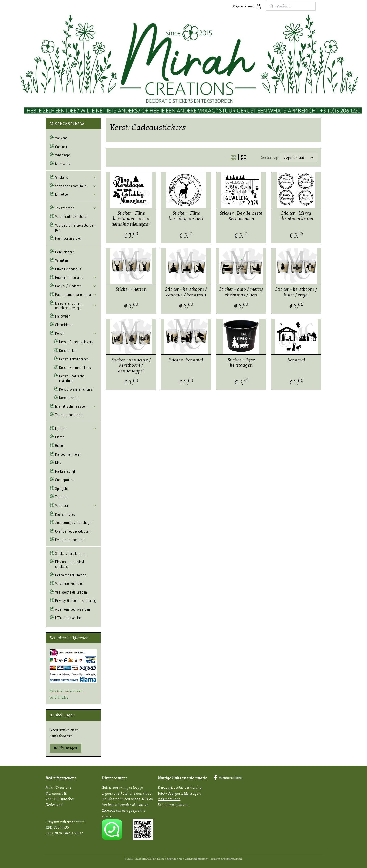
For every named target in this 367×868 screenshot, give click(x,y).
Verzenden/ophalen (69, 583)
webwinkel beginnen (197, 859)
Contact (61, 147)
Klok (58, 463)
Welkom (61, 138)
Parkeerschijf (65, 471)
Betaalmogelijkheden (71, 575)
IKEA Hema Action (68, 618)
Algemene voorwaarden (73, 609)
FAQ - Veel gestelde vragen (179, 793)
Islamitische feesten (76, 406)
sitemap (172, 859)
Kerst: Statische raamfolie (72, 378)
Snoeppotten (65, 480)
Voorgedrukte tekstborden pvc (75, 227)
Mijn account (247, 6)
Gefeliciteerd (65, 252)
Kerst (76, 333)
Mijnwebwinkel (233, 859)
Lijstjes (76, 429)
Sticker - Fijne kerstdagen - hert (186, 216)
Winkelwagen (65, 748)
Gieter (60, 446)
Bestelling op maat (173, 805)
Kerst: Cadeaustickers (76, 342)
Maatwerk (63, 164)
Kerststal (296, 360)
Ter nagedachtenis (69, 415)
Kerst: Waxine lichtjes (76, 389)
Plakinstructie (169, 799)
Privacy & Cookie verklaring (76, 601)
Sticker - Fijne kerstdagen (241, 363)
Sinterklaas (64, 325)
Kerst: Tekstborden (74, 359)
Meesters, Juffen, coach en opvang (76, 305)
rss (181, 859)
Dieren (60, 437)
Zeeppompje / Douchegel (74, 523)
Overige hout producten (73, 531)
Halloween (63, 316)
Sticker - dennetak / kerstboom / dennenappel (131, 365)
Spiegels (62, 488)
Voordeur (76, 505)
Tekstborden (76, 208)
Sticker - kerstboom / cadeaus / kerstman (186, 292)
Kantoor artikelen (68, 454)
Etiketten (76, 194)
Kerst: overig (69, 398)
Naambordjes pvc (68, 238)
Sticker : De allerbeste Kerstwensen (241, 216)
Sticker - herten (131, 289)
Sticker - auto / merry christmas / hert (241, 292)
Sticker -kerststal (186, 360)
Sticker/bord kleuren (71, 553)
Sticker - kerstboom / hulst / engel (296, 292)
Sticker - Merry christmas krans (296, 216)
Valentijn (61, 260)
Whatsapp (63, 155)
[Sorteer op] (299, 157)
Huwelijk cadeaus (68, 269)
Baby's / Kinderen (76, 286)
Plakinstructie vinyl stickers (69, 564)
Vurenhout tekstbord (71, 216)
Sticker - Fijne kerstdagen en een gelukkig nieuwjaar (131, 219)
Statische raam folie (76, 186)
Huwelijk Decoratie (76, 277)
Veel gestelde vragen (71, 592)
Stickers (76, 177)
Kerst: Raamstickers (75, 368)
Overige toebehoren (70, 540)
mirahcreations (228, 778)
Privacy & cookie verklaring (180, 788)
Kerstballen (68, 351)
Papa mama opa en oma (76, 294)
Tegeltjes (62, 497)
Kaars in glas (65, 514)
